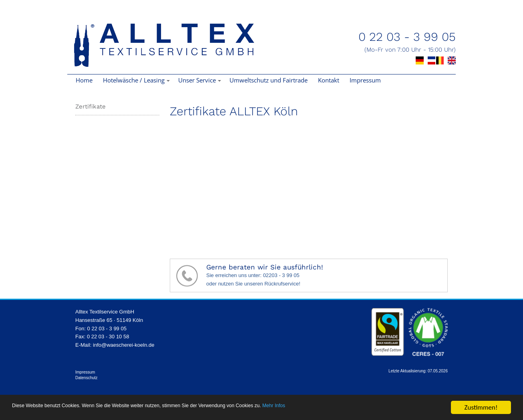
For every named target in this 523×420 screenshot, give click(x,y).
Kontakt (329, 80)
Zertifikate (91, 107)
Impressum (365, 80)
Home (84, 80)
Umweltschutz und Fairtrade (269, 80)
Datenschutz (86, 378)
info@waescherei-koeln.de (124, 345)
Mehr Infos (380, 408)
